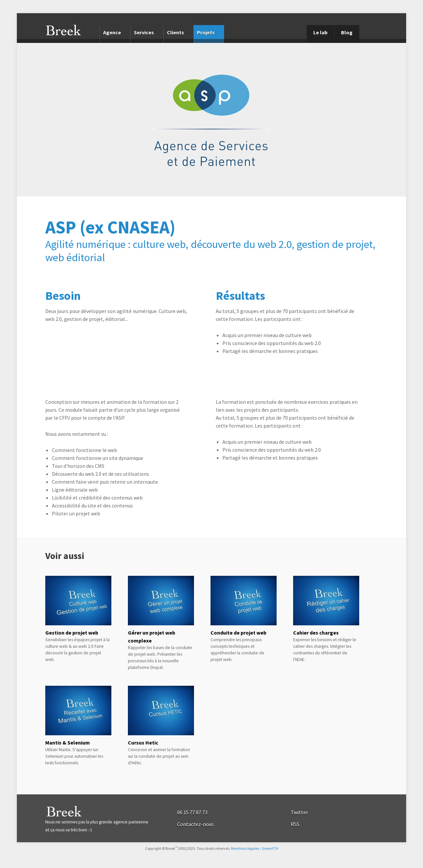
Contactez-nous (195, 824)
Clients (175, 32)
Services (144, 32)
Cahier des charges (316, 633)
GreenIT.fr (270, 848)
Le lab (320, 32)
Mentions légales (245, 848)
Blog (347, 32)
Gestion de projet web (72, 633)
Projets (206, 32)
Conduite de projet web (238, 633)
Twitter (299, 812)
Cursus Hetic (143, 743)
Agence (112, 32)
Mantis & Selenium (68, 743)
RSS (295, 824)
